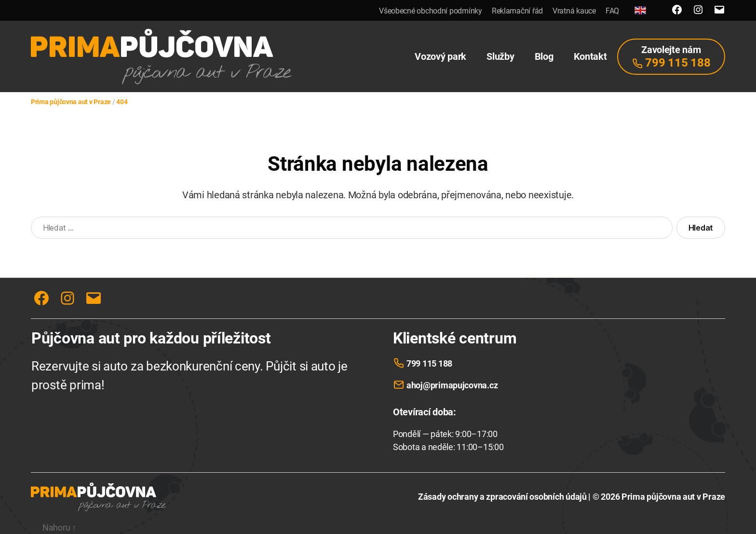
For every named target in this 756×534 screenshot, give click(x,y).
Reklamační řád (517, 11)
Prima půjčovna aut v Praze (673, 497)
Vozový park (440, 56)
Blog (544, 56)
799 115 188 (429, 363)
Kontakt (590, 56)
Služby (500, 56)
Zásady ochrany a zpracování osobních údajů (502, 497)
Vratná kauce (574, 11)
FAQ (612, 11)
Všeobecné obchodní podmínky (431, 11)
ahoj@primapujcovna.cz (452, 385)
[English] (640, 10)
